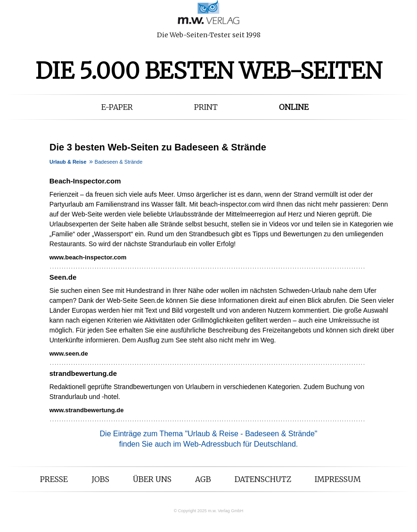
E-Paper (117, 107)
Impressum (338, 479)
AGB (203, 479)
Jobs (100, 479)
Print (206, 107)
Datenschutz (263, 479)
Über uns (152, 479)
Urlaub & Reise (68, 162)
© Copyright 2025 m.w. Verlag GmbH (209, 511)
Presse (54, 479)
